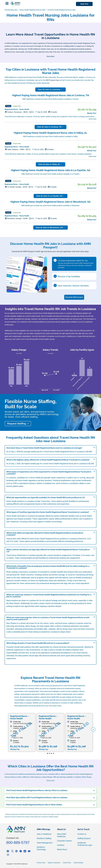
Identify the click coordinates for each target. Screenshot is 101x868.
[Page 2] (50, 753)
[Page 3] (51, 753)
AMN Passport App (52, 80)
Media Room (62, 849)
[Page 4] (53, 753)
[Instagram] (8, 854)
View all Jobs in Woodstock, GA (50, 228)
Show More (51, 56)
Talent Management (44, 843)
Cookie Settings (78, 862)
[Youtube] (29, 851)
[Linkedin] (16, 851)
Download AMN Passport (74, 297)
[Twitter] (12, 851)
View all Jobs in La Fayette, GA (50, 196)
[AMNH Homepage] (15, 3)
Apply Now (83, 4)
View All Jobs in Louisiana (50, 90)
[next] (93, 729)
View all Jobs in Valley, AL (51, 164)
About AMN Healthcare (62, 835)
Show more (51, 780)
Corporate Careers (64, 841)
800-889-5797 (18, 842)
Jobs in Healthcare (44, 834)
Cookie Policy (67, 862)
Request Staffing (17, 423)
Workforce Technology (41, 848)
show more (93, 119)
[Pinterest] (21, 851)
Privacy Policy (41, 862)
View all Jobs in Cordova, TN (51, 127)
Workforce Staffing (44, 838)
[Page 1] (48, 753)
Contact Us (82, 834)
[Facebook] (8, 851)
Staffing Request (84, 838)
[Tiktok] (25, 851)
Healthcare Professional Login (85, 844)
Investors (61, 845)
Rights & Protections (54, 862)
